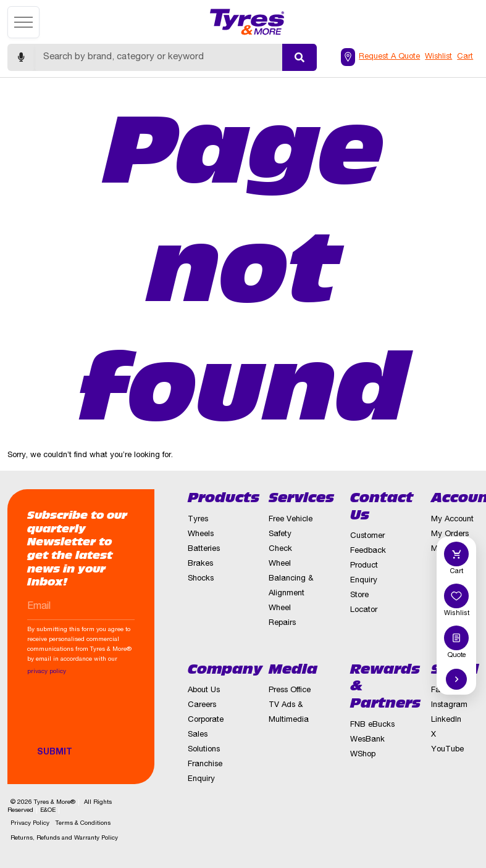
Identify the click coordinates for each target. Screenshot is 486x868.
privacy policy (47, 672)
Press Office (290, 691)
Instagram (449, 705)
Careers (202, 705)
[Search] (158, 57)
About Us (204, 691)
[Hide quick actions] (456, 679)
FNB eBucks (372, 725)
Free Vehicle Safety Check (291, 535)
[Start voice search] (21, 57)
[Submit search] (300, 57)
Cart (465, 57)
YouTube (447, 750)
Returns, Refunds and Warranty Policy (64, 838)
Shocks (201, 579)
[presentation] (121, 717)
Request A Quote (389, 57)
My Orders (450, 535)
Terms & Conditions (83, 824)
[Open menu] (23, 22)
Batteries (204, 549)
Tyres (198, 520)
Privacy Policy (30, 824)
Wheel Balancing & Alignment (291, 579)
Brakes (200, 564)
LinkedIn (446, 720)
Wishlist (438, 57)
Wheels (201, 535)
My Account (452, 520)
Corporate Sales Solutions (206, 735)
